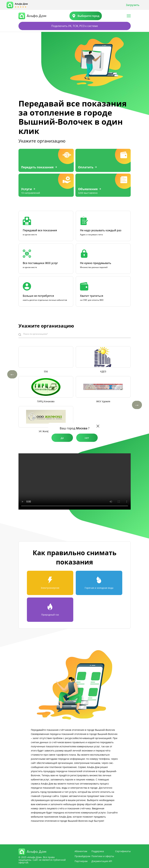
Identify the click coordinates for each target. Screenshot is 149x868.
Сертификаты (123, 851)
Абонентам (81, 851)
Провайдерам (82, 856)
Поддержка (98, 851)
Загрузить (133, 5)
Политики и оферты (103, 856)
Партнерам (81, 861)
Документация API (102, 861)
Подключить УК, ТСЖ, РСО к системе (75, 26)
